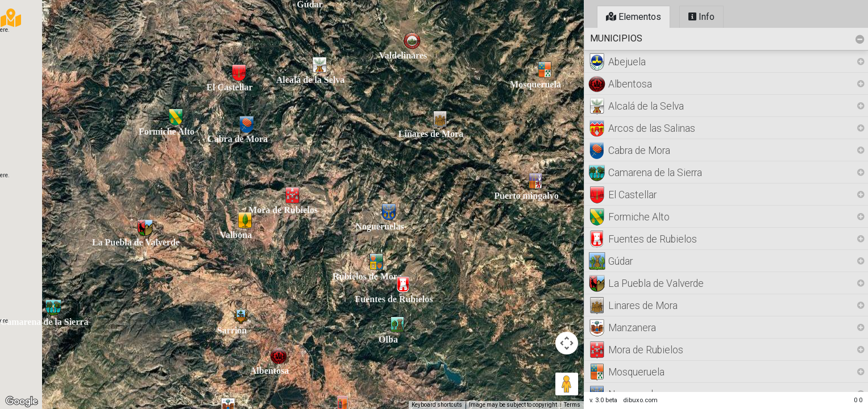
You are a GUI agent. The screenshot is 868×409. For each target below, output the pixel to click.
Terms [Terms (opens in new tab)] (572, 405)
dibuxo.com (640, 400)
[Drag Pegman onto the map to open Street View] (567, 384)
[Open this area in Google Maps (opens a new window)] (22, 402)
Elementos (634, 17)
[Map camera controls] (567, 343)
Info (701, 17)
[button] (53, 307)
